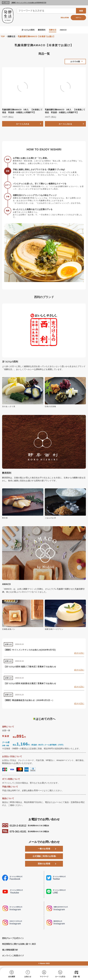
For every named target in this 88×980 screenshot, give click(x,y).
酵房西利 (42, 30)
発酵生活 (53, 30)
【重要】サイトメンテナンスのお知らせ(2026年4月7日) (28, 3)
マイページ (44, 977)
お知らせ (28, 977)
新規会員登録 (65, 18)
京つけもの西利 (27, 30)
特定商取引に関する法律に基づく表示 (19, 946)
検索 (81, 11)
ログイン (78, 18)
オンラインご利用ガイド (13, 957)
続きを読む (79, 655)
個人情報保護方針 (10, 951)
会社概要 (12, 977)
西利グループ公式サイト (13, 940)
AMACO (64, 30)
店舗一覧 (76, 977)
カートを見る (60, 977)
